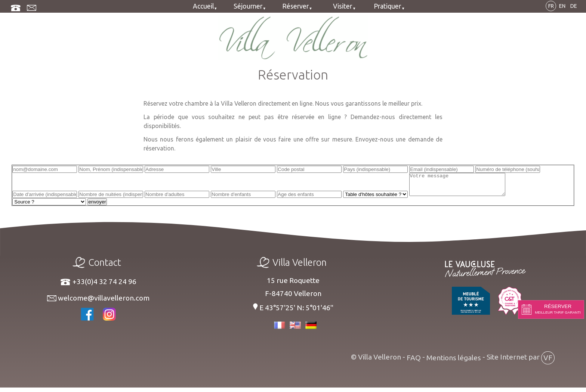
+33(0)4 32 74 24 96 (98, 286)
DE (574, 6)
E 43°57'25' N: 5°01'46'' (293, 312)
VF (548, 362)
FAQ (414, 362)
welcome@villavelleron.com (98, 302)
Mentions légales (454, 362)
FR (551, 6)
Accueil (203, 6)
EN (562, 6)
